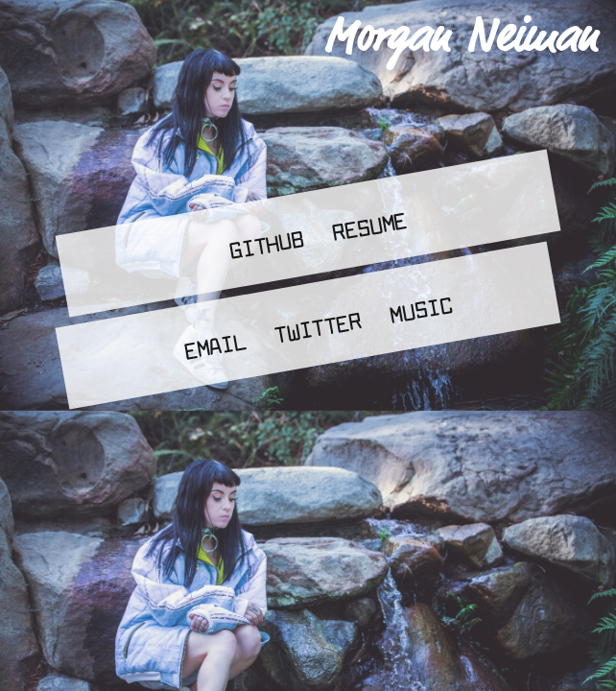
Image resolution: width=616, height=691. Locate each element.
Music (421, 309)
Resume (369, 226)
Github (267, 244)
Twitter (318, 327)
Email (215, 345)
